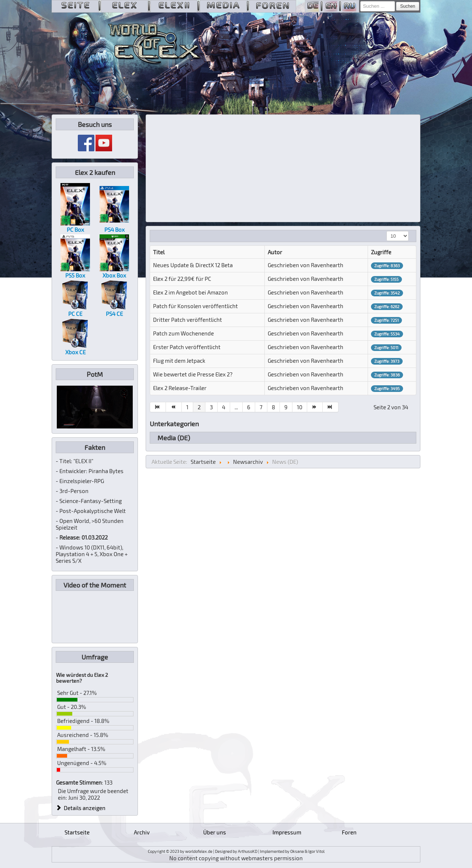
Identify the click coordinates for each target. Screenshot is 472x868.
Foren (349, 832)
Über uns (215, 832)
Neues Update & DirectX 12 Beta (193, 265)
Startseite (77, 832)
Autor (275, 252)
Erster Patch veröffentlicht (187, 347)
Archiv (142, 832)
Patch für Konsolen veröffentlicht (195, 306)
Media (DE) (174, 438)
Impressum (287, 832)
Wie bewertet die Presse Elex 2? (193, 374)
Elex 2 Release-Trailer (180, 388)
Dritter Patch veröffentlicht (188, 320)
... (236, 407)
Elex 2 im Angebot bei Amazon (190, 292)
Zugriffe (381, 252)
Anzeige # (387, 231)
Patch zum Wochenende (183, 333)
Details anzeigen (81, 808)
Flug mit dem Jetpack (179, 361)
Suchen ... (360, 1)
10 (300, 407)
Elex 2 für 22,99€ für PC (182, 279)
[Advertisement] (283, 168)
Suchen (408, 6)
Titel (159, 252)
